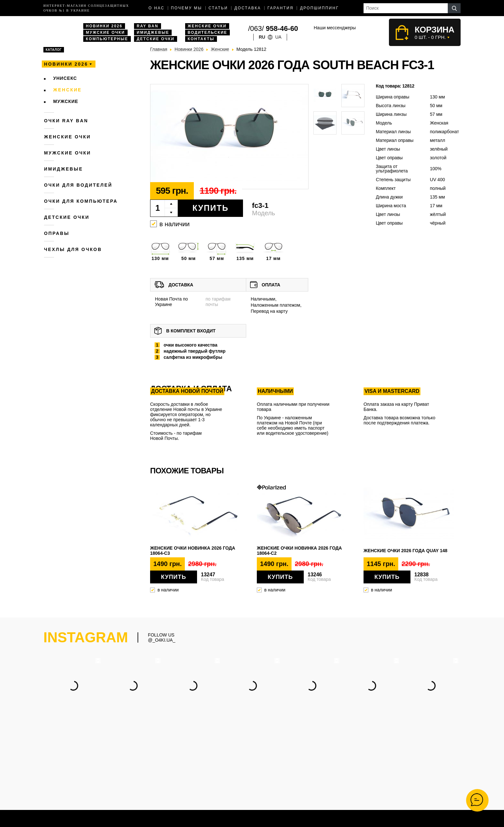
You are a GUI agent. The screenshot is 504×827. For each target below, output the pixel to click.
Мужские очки (105, 33)
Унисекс (65, 78)
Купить (211, 208)
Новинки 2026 (104, 26)
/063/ (273, 28)
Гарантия (280, 8)
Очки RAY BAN (66, 121)
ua (278, 37)
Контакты (201, 39)
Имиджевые (153, 33)
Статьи (218, 8)
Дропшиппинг (319, 8)
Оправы (57, 233)
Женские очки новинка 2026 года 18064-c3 (193, 551)
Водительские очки (230, 790)
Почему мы (187, 8)
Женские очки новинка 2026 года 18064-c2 (299, 551)
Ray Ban (147, 26)
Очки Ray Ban (224, 784)
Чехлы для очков (73, 249)
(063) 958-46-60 (298, 759)
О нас (157, 8)
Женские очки (207, 26)
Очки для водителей (78, 185)
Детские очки (156, 39)
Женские (68, 90)
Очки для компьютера (81, 201)
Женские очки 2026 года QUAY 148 (405, 551)
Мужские (66, 101)
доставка (248, 8)
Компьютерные (107, 39)
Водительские (207, 33)
